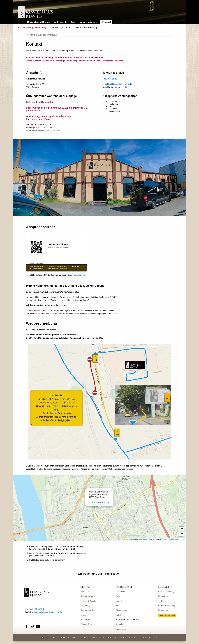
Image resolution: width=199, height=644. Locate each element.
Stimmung (85, 606)
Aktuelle (120, 624)
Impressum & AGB (61, 28)
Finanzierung (122, 610)
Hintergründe (86, 624)
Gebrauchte (121, 592)
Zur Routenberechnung (99, 502)
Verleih (119, 601)
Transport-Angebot (89, 601)
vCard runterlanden (76, 275)
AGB (160, 601)
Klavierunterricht (88, 610)
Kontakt (106, 22)
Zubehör (119, 615)
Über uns (84, 615)
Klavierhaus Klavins (39, 22)
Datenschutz (163, 610)
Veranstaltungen (89, 22)
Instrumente (60, 22)
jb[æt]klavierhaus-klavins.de (57, 266)
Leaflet (130, 539)
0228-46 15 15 (78, 266)
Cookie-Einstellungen (167, 615)
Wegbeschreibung (166, 592)
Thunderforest (148, 539)
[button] (112, 490)
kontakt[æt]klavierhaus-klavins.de (117, 84)
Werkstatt (85, 592)
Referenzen (86, 620)
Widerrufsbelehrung (167, 606)
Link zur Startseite (35, 12)
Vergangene (121, 629)
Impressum (163, 596)
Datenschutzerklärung (87, 28)
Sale (74, 22)
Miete (118, 606)
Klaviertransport (88, 596)
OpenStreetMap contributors (173, 539)
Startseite (87, 587)
